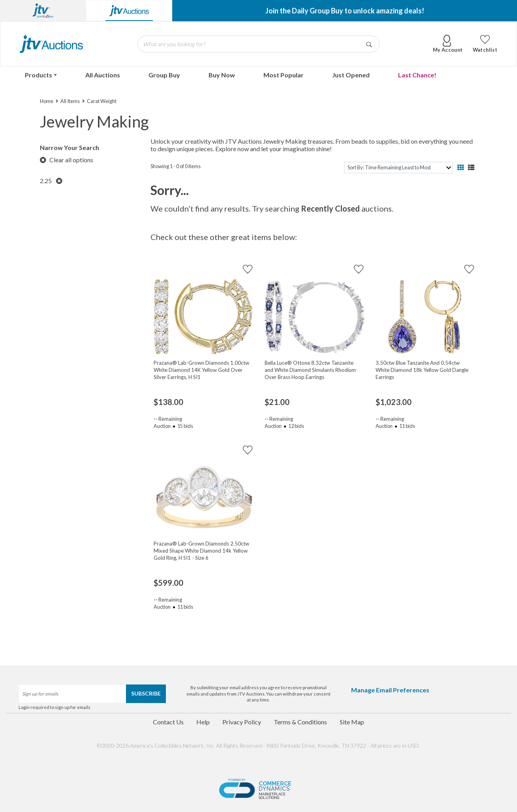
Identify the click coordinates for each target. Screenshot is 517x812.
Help (203, 722)
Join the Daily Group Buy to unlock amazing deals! (345, 11)
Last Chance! (417, 75)
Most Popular (284, 75)
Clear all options (67, 160)
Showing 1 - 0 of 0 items (176, 166)
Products (39, 75)
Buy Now (222, 75)
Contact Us (168, 722)
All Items (70, 101)
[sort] (398, 168)
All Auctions (103, 75)
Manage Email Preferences (390, 690)
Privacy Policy (242, 722)
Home (47, 101)
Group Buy (164, 75)
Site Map (352, 722)
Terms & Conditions (300, 722)
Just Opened (351, 75)
